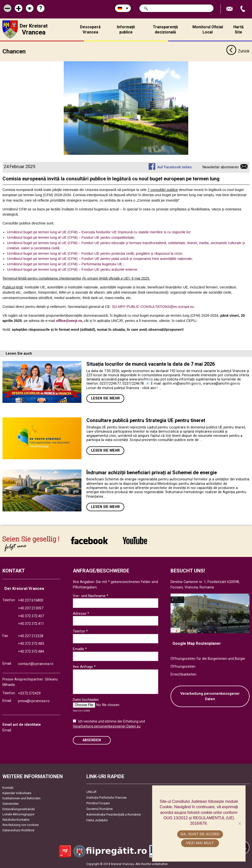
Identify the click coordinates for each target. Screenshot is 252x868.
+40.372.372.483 (31, 644)
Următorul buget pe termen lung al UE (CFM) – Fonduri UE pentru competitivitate (71, 237)
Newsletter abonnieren (221, 167)
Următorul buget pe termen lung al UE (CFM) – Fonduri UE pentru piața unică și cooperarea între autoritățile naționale (99, 259)
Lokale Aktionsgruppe (18, 814)
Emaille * (80, 649)
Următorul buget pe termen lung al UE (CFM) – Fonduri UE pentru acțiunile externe (72, 269)
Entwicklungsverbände (19, 809)
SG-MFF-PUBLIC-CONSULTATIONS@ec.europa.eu (153, 306)
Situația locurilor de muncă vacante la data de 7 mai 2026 (151, 364)
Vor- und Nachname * (91, 596)
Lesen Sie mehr (105, 398)
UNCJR (91, 792)
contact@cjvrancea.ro (36, 664)
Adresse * (81, 613)
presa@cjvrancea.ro (34, 701)
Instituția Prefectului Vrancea (106, 797)
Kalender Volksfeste (17, 793)
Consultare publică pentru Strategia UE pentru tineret (146, 420)
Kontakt (8, 788)
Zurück (238, 51)
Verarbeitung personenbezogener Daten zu (107, 726)
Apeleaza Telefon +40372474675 (243, 9)
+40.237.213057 (31, 608)
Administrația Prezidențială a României (114, 814)
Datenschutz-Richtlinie (18, 830)
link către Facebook (89, 540)
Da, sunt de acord (200, 834)
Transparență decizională (165, 30)
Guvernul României (100, 809)
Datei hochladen (86, 700)
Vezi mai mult (200, 843)
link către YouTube (135, 540)
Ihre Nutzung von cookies (21, 825)
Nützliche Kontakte (16, 819)
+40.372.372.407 (31, 616)
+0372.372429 (29, 693)
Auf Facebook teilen (174, 167)
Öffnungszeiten (183, 666)
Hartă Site (238, 30)
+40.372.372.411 (31, 624)
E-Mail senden (230, 9)
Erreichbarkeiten (183, 674)
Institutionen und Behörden (22, 798)
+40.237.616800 (31, 600)
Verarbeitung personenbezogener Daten (210, 696)
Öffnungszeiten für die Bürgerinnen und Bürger (208, 659)
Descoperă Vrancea (90, 30)
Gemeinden (11, 803)
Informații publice (126, 30)
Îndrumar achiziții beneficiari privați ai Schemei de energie (152, 473)
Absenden (92, 740)
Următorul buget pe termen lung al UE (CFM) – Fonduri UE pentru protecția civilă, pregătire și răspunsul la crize (94, 253)
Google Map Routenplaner (197, 643)
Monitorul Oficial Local (208, 30)
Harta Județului (97, 820)
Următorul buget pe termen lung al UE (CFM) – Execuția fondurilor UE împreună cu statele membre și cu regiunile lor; (99, 232)
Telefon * (80, 631)
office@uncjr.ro (69, 321)
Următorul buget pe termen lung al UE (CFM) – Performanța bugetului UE (65, 264)
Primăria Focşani (98, 803)
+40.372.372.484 (31, 652)
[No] (239, 823)
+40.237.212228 (31, 636)
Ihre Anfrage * (84, 667)
